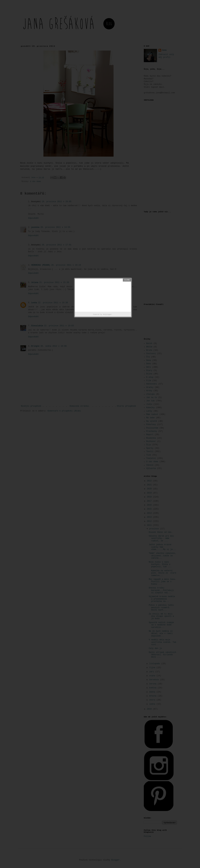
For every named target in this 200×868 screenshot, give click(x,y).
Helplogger (107, 315)
